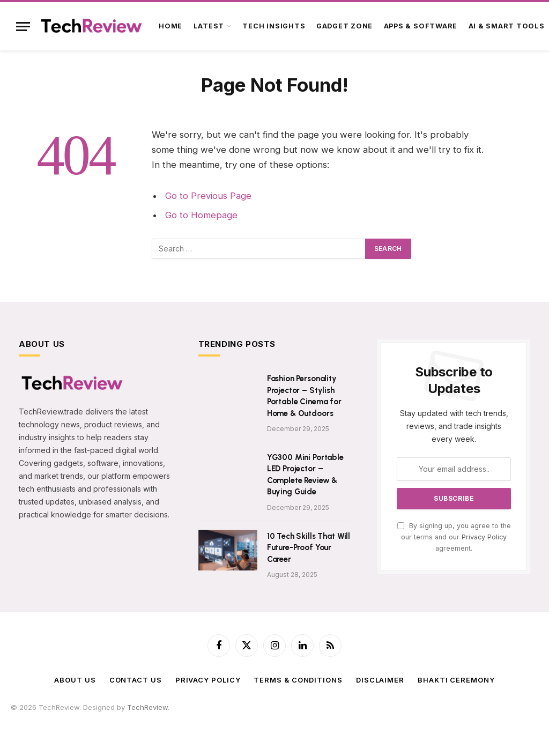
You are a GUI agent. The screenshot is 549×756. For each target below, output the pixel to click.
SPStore (378, 717)
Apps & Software (421, 26)
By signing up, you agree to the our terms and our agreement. (454, 537)
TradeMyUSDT (319, 717)
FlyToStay (221, 728)
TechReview (147, 707)
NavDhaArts (31, 728)
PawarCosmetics (144, 717)
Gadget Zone (344, 26)
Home (170, 26)
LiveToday (278, 728)
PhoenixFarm (459, 717)
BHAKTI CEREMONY (456, 680)
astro (90, 717)
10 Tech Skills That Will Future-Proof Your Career (309, 548)
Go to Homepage (201, 215)
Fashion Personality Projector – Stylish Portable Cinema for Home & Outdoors (304, 396)
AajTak (281, 717)
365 (107, 717)
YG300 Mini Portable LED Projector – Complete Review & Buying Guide (305, 475)
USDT (20, 717)
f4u (37, 717)
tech (71, 717)
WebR (249, 728)
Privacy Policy (484, 537)
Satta (53, 717)
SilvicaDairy (194, 717)
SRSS (354, 717)
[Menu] (23, 27)
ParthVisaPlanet (241, 717)
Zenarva (67, 728)
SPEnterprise (414, 717)
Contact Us (136, 680)
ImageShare (183, 728)
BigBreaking (141, 728)
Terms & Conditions (298, 680)
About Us (75, 680)
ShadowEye (351, 728)
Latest (209, 26)
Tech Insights (274, 26)
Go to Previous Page (208, 196)
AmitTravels (503, 717)
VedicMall (313, 728)
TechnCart (101, 728)
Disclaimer (380, 680)
